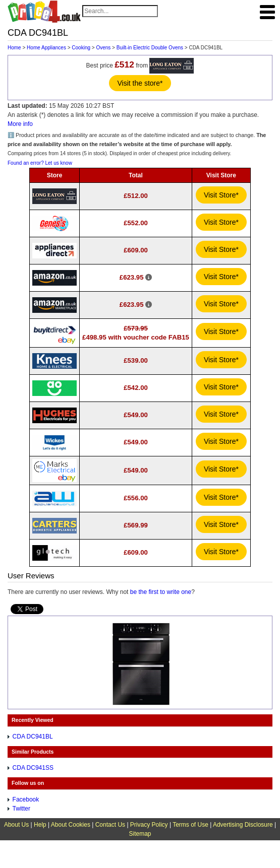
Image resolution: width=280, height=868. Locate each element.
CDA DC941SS (33, 768)
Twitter (21, 809)
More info (20, 124)
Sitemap (140, 834)
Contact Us (110, 825)
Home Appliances (46, 48)
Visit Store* (221, 195)
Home (14, 48)
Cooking (81, 48)
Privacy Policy (149, 825)
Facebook (26, 799)
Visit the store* (140, 83)
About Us (16, 825)
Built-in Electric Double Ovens (150, 48)
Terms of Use (190, 825)
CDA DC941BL (33, 737)
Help (40, 825)
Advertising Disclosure (243, 825)
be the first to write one (161, 592)
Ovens (103, 48)
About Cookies (71, 825)
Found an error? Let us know (40, 163)
